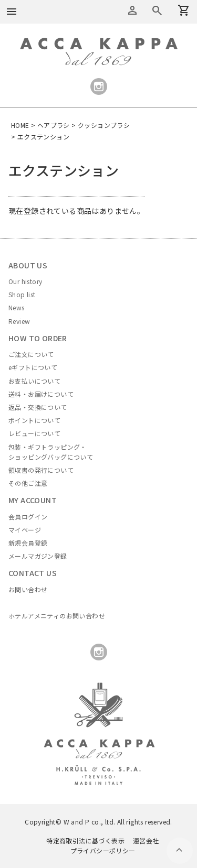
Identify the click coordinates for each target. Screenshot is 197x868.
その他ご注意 (28, 483)
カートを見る (157, 10)
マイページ (25, 530)
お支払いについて (34, 381)
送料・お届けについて (41, 394)
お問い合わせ (28, 589)
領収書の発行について (41, 470)
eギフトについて (33, 367)
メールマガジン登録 (38, 556)
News (17, 307)
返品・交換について (38, 407)
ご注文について (31, 354)
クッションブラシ (104, 125)
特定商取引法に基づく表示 (85, 840)
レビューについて (34, 433)
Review (19, 321)
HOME (20, 125)
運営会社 (146, 840)
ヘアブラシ (54, 125)
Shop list (22, 294)
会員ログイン (28, 517)
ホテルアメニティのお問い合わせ (57, 616)
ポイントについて (34, 420)
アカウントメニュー (132, 10)
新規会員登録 (28, 543)
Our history (25, 281)
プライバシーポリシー (103, 850)
